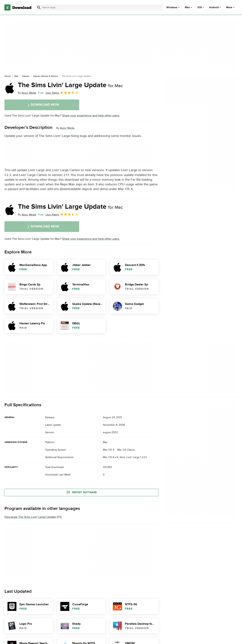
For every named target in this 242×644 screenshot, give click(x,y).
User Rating (62, 93)
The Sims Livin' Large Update (70, 85)
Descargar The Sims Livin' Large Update (30, 517)
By (27, 93)
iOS (200, 7)
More (231, 7)
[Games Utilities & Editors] (46, 76)
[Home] (8, 76)
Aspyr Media (67, 128)
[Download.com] (18, 7)
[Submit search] (39, 7)
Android (214, 7)
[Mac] (16, 76)
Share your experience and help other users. (91, 116)
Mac (187, 7)
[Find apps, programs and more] (99, 7)
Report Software (81, 492)
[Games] (26, 76)
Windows (172, 7)
